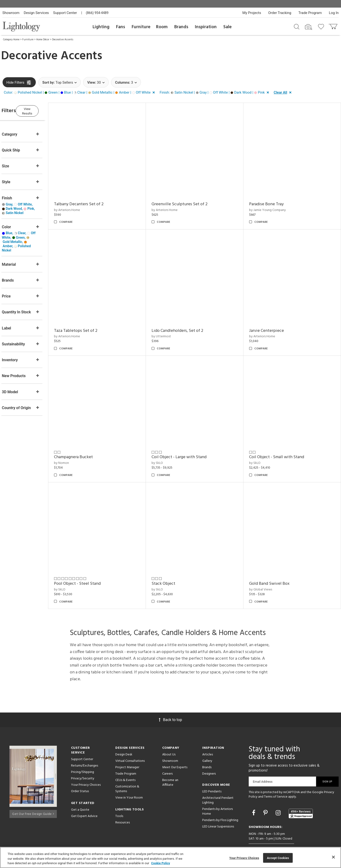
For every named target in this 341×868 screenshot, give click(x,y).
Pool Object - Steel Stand (91, 567)
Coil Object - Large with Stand (188, 444)
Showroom (11, 13)
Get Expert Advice (84, 799)
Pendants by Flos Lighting (220, 803)
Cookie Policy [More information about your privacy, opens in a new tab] (161, 863)
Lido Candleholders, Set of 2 (186, 322)
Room (162, 27)
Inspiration (206, 27)
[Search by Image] (309, 27)
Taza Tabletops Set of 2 (89, 322)
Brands (181, 27)
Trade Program (310, 13)
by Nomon (75, 450)
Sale (227, 27)
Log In (334, 13)
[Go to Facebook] (254, 796)
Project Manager (127, 750)
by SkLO (166, 450)
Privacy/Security (83, 761)
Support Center (65, 13)
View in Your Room (129, 781)
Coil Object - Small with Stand (281, 444)
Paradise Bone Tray (271, 200)
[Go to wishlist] (322, 26)
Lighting (101, 27)
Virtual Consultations (130, 744)
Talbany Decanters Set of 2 (92, 200)
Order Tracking (280, 13)
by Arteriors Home (81, 206)
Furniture (141, 27)
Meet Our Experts (175, 750)
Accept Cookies (278, 858)
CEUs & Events (125, 763)
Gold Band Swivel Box (274, 567)
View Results (41, 110)
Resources (123, 806)
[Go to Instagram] (279, 796)
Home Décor (43, 40)
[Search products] (297, 26)
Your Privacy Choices (86, 768)
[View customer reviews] (301, 796)
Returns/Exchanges (85, 749)
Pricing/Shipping (83, 755)
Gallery (207, 744)
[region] (170, 857)
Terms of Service (276, 780)
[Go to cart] (334, 25)
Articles (208, 738)
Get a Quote (80, 793)
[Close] (333, 857)
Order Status (80, 774)
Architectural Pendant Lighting (218, 783)
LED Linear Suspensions (218, 810)
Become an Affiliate (170, 765)
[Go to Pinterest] (266, 796)
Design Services (36, 13)
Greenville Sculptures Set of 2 (188, 200)
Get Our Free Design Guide (33, 795)
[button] (80, 93)
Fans (121, 27)
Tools (119, 799)
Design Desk (124, 738)
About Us (169, 738)
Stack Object (172, 567)
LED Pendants (212, 774)
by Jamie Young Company (272, 206)
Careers (167, 757)
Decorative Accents (63, 40)
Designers (209, 757)
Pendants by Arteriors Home (218, 794)
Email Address (263, 765)
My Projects (252, 13)
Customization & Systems (127, 772)
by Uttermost (170, 328)
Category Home (11, 40)
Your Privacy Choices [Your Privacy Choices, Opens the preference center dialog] (244, 858)
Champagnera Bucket (87, 444)
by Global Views (265, 573)
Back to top (170, 703)
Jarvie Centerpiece (271, 322)
